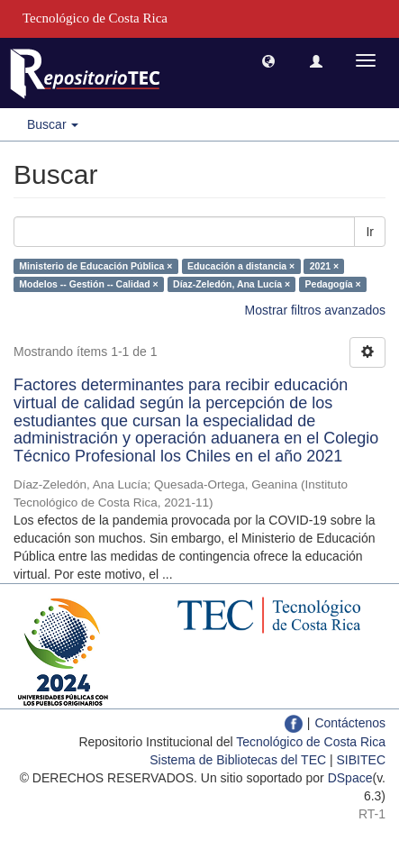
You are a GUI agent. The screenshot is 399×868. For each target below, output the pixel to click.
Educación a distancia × (241, 266)
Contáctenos (350, 723)
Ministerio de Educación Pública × (95, 266)
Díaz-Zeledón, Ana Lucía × (231, 284)
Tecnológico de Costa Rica (311, 742)
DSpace (350, 778)
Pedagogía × (333, 284)
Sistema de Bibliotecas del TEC (238, 760)
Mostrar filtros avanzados (315, 310)
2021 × (324, 266)
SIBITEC (361, 760)
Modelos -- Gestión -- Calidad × (88, 284)
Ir (370, 232)
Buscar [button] (53, 124)
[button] (268, 60)
